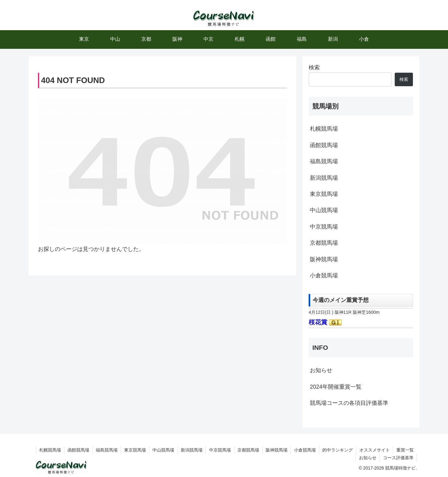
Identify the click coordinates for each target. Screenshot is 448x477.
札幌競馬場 (324, 129)
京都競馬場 (324, 243)
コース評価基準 (398, 458)
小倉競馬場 (324, 276)
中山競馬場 (324, 210)
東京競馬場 (324, 194)
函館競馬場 (324, 145)
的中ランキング (338, 450)
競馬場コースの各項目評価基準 (349, 403)
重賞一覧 (405, 450)
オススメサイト (375, 450)
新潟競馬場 (324, 178)
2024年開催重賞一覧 (336, 387)
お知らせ (321, 370)
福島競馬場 (324, 161)
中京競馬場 (324, 227)
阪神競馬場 (324, 259)
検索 (314, 67)
